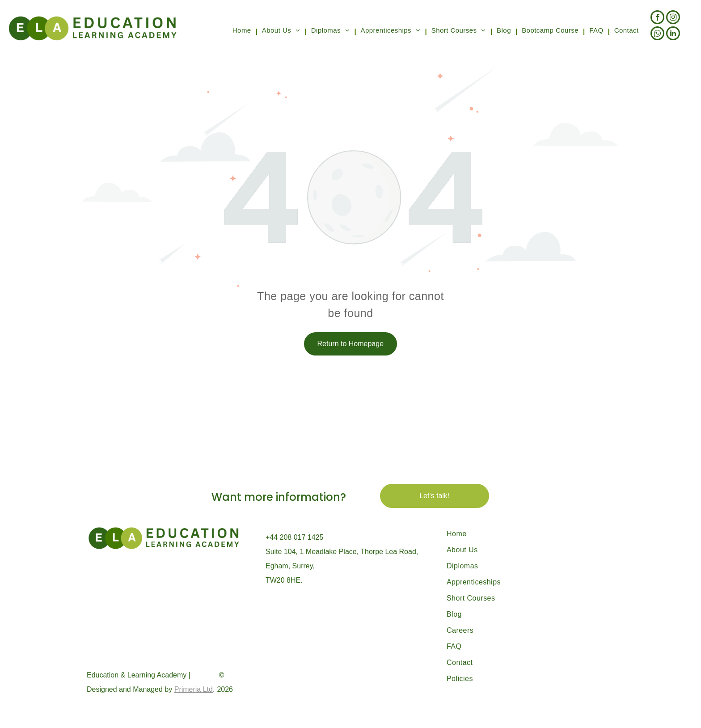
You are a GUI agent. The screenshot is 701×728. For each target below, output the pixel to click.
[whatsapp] (657, 34)
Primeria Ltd (194, 689)
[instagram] (673, 18)
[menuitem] (243, 31)
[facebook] (657, 18)
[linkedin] (673, 34)
